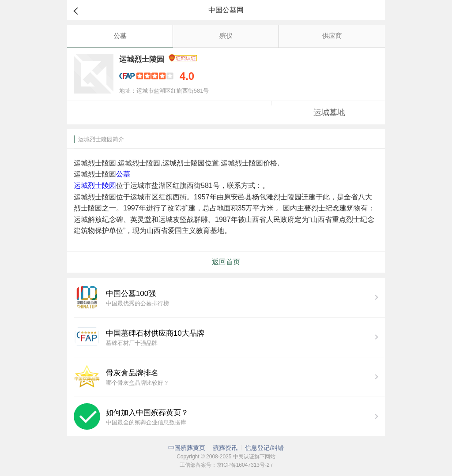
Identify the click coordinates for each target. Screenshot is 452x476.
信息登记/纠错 (264, 448)
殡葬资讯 (225, 448)
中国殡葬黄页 (187, 448)
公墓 (120, 36)
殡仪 (226, 36)
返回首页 (226, 262)
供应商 (332, 36)
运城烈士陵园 (95, 186)
